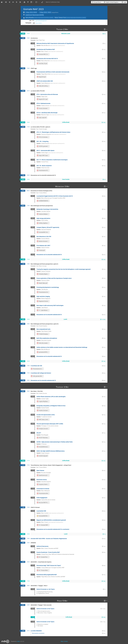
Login (125, 2)
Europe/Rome (97, 2)
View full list (39, 23)
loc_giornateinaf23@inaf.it (40, 21)
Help (62, 641)
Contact (66, 641)
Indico (18, 641)
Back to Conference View (53, 2)
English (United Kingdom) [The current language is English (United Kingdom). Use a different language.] (112, 2)
